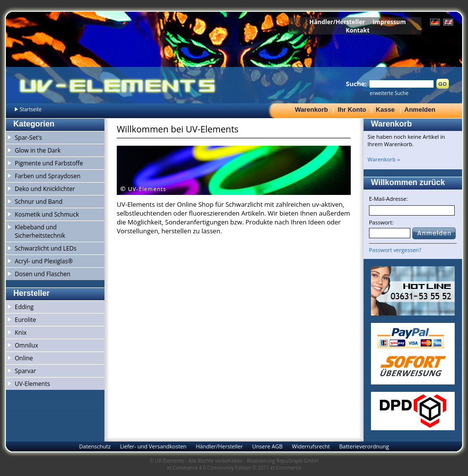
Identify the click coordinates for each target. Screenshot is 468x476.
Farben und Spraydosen (48, 176)
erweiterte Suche (389, 93)
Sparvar (25, 371)
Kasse (385, 110)
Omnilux (27, 345)
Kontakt (358, 30)
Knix (21, 333)
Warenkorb (311, 110)
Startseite (31, 109)
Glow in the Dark (38, 150)
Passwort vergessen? (395, 250)
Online (24, 358)
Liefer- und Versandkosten (153, 446)
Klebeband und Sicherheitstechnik (40, 231)
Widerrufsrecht (311, 446)
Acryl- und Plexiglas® (44, 261)
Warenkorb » (384, 159)
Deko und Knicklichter (45, 189)
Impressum (389, 22)
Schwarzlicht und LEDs (46, 248)
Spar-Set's (28, 138)
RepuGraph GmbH (298, 461)
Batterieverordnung (364, 446)
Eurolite (25, 320)
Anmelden (420, 110)
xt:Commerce (286, 468)
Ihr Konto (352, 110)
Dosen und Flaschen (43, 274)
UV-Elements (32, 384)
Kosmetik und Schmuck (47, 214)
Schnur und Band (39, 202)
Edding (24, 307)
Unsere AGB (267, 446)
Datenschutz (95, 446)
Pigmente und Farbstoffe (49, 163)
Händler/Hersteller (337, 22)
